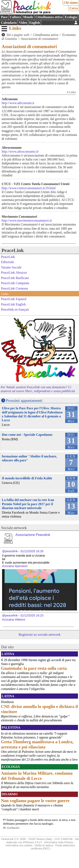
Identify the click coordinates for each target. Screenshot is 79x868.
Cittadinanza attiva (49, 17)
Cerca (74, 8)
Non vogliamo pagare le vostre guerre (35, 801)
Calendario (9, 23)
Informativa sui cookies (19, 845)
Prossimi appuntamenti (24, 401)
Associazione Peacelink (33, 535)
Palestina (11, 727)
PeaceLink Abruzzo (14, 273)
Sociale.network (14, 528)
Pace (4, 17)
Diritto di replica (44, 845)
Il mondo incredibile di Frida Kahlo (27, 478)
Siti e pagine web (18, 35)
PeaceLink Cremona (14, 288)
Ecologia (71, 17)
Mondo (28, 17)
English (35, 23)
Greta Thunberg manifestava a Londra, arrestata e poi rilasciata (37, 744)
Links (15, 28)
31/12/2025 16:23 (32, 615)
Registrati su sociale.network (40, 634)
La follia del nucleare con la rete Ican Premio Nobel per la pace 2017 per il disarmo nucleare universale (28, 504)
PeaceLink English (13, 304)
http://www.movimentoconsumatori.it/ (27, 220)
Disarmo (10, 794)
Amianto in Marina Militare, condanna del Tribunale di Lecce (37, 776)
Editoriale (8, 262)
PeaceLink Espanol (14, 299)
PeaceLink (13, 250)
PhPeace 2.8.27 (32, 842)
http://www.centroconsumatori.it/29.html (29, 188)
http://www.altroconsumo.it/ (20, 151)
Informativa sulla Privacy (59, 842)
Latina (8, 654)
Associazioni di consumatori (39, 39)
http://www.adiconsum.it (18, 103)
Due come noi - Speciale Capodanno (27, 435)
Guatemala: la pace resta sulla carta (34, 668)
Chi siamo (71, 3)
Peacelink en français (15, 309)
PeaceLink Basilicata (15, 278)
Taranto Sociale (11, 267)
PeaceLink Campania (15, 283)
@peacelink (10, 551)
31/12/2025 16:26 (32, 551)
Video (23, 23)
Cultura (15, 17)
